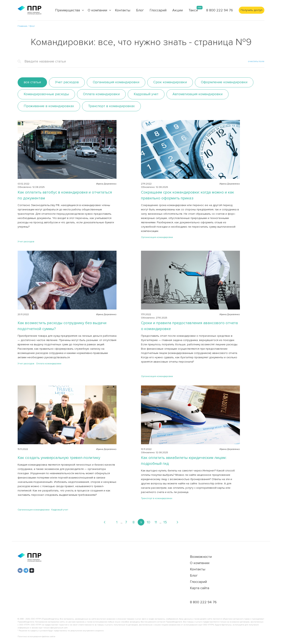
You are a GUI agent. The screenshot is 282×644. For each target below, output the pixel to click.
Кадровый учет (146, 94)
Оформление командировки (224, 82)
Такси (193, 10)
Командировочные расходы (46, 94)
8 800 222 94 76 (220, 10)
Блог (140, 10)
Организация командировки (116, 82)
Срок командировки (170, 82)
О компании (200, 563)
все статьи (32, 82)
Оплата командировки (101, 94)
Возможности (201, 557)
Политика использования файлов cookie (36, 637)
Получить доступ (252, 10)
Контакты (123, 10)
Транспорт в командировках (111, 106)
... (122, 522)
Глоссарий (158, 10)
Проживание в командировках (49, 106)
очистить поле (256, 61)
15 (165, 522)
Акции (178, 10)
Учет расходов (67, 82)
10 (149, 522)
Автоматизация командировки (197, 94)
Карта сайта (200, 588)
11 (156, 522)
